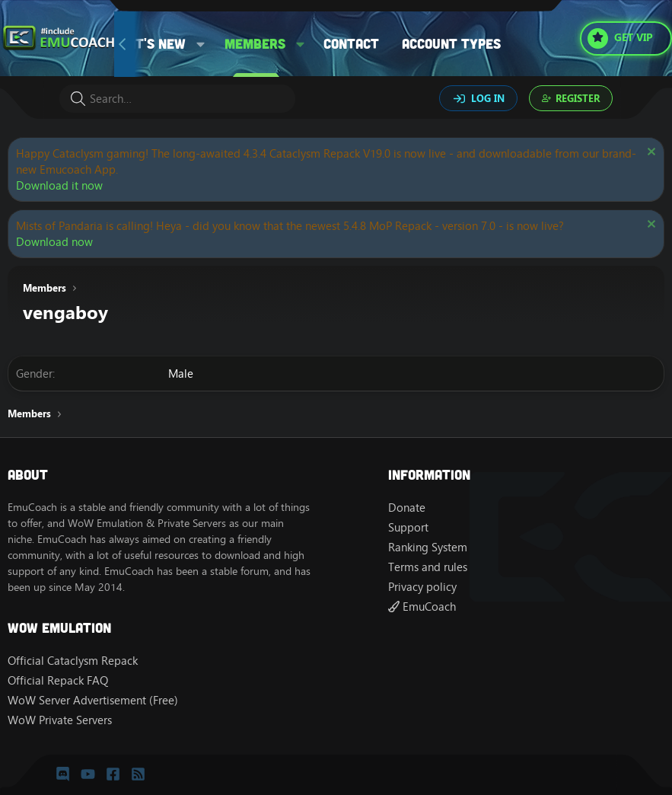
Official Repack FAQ (58, 680)
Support (408, 527)
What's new (147, 43)
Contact (351, 43)
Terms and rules (428, 567)
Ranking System (428, 547)
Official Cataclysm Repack (73, 661)
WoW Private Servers (60, 720)
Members (255, 43)
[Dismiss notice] (650, 153)
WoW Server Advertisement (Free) (93, 700)
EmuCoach (422, 607)
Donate (407, 508)
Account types (451, 43)
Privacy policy (422, 587)
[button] (201, 44)
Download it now (59, 185)
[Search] (177, 99)
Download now (54, 242)
